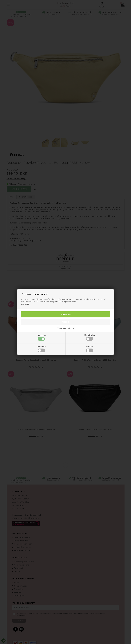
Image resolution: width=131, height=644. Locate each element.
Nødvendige (41, 337)
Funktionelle (41, 349)
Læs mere (25, 304)
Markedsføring (90, 337)
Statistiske (90, 349)
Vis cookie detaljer (66, 328)
